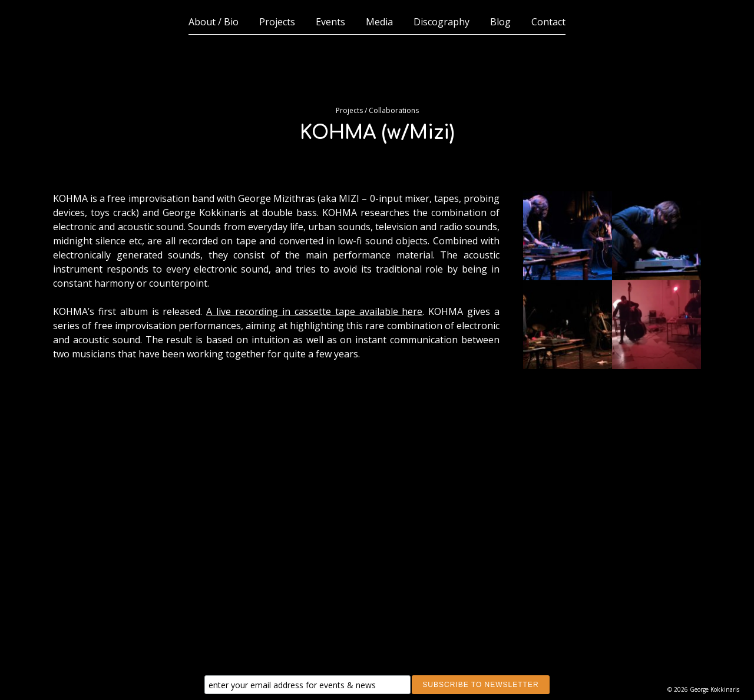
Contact (548, 22)
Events (330, 22)
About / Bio (214, 22)
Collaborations (394, 110)
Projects (277, 22)
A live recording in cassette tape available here (314, 311)
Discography (442, 22)
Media (379, 22)
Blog (500, 22)
